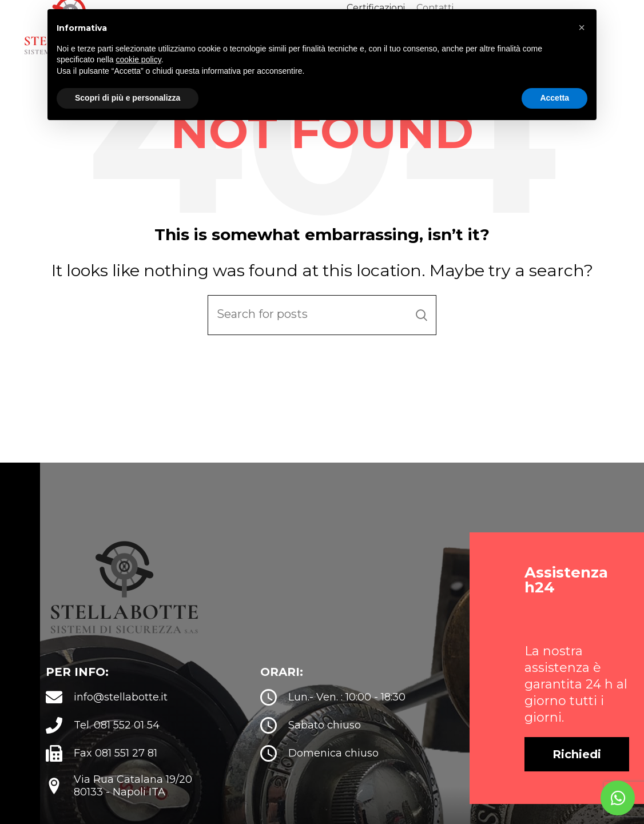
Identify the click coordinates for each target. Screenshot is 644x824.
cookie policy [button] (139, 59)
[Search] (322, 328)
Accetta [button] (554, 98)
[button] (577, 767)
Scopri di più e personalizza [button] (128, 98)
